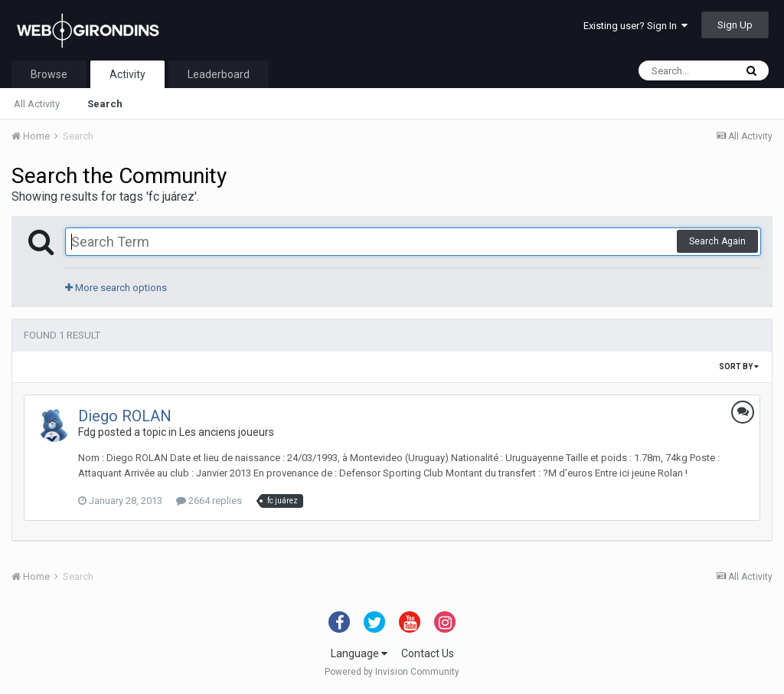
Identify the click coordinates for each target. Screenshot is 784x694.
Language (359, 653)
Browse (49, 74)
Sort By (739, 367)
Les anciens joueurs (227, 432)
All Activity (37, 104)
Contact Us (428, 653)
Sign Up (735, 25)
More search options (116, 288)
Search (105, 104)
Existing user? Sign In (635, 26)
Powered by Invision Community (392, 672)
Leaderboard (219, 74)
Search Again (717, 241)
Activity (127, 74)
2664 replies (209, 501)
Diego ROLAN (125, 416)
